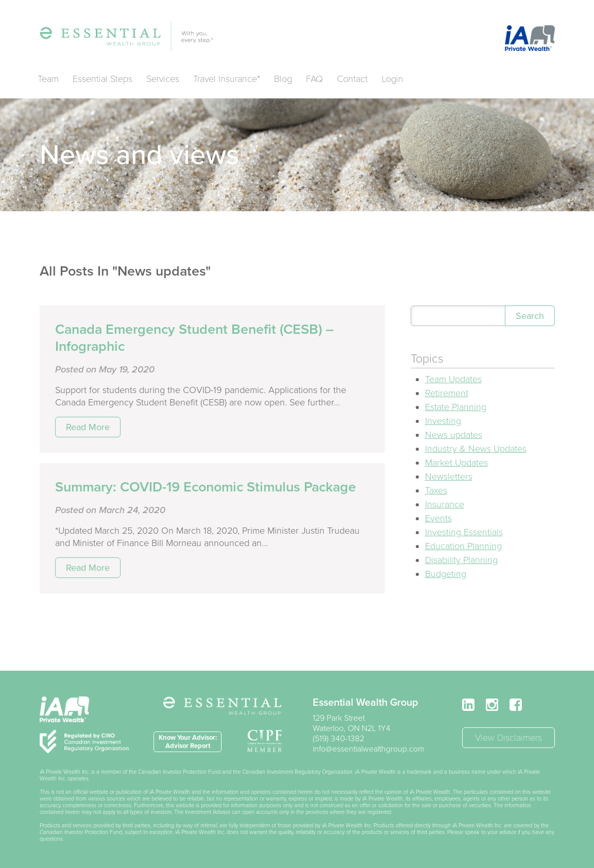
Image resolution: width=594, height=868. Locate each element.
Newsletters (449, 476)
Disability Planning (461, 560)
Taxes (436, 490)
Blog (283, 79)
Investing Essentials (464, 532)
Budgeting (446, 574)
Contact (352, 79)
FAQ (315, 79)
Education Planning (463, 546)
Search (530, 316)
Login (393, 79)
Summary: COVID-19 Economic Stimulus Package (206, 487)
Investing (443, 421)
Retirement (447, 393)
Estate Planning (456, 407)
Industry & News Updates (476, 449)
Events (438, 518)
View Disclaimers (508, 738)
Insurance (445, 504)
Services (163, 79)
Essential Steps (103, 79)
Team (48, 79)
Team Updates (453, 379)
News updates (454, 435)
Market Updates (456, 463)
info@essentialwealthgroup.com (369, 749)
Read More (88, 427)
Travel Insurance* (227, 79)
